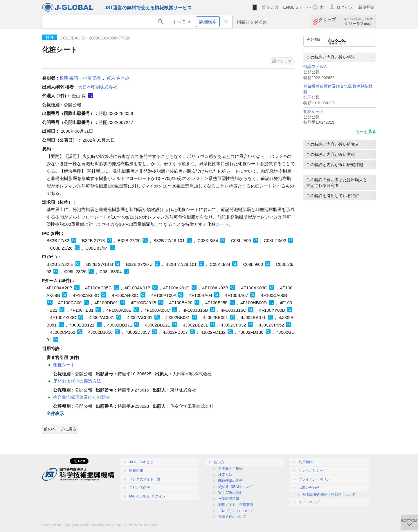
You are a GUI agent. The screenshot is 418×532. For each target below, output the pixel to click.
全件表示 (55, 413)
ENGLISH (292, 7)
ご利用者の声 (140, 488)
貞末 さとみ (118, 78)
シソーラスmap (358, 22)
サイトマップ (309, 502)
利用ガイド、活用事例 (236, 505)
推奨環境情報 (229, 499)
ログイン (345, 7)
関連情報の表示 (230, 481)
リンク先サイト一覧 (145, 479)
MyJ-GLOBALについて (236, 487)
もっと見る (366, 131)
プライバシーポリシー (316, 479)
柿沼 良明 (92, 78)
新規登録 (366, 7)
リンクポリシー (311, 470)
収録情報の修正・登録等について (329, 495)
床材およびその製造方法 (77, 381)
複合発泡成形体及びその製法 (81, 397)
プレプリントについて (236, 511)
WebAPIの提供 (230, 493)
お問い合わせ (309, 488)
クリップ (327, 22)
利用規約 (306, 462)
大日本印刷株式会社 (98, 87)
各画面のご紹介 (230, 469)
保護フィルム (316, 67)
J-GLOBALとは (141, 462)
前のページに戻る (60, 429)
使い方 (273, 7)
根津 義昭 (69, 78)
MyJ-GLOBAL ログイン (147, 496)
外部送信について (232, 517)
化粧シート (313, 112)
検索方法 (225, 475)
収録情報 (136, 470)
